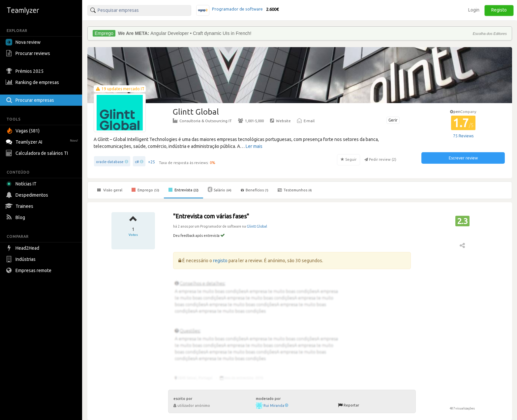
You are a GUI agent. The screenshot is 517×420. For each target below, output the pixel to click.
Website (280, 121)
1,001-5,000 (251, 121)
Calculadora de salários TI (38, 153)
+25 (152, 162)
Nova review (23, 42)
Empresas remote (29, 270)
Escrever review (463, 158)
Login (474, 10)
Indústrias (21, 259)
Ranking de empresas (33, 82)
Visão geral (110, 190)
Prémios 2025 (25, 71)
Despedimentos (28, 195)
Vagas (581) (23, 131)
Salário (220, 189)
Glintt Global (257, 226)
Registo (499, 10)
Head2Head (23, 248)
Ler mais (254, 146)
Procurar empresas (31, 100)
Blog (16, 217)
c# (137, 162)
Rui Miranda (276, 406)
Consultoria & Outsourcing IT (202, 121)
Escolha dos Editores (490, 34)
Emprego (145, 190)
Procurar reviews (29, 53)
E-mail (306, 121)
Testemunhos (295, 190)
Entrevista (183, 190)
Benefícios (255, 190)
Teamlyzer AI (43, 141)
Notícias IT (22, 184)
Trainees (20, 206)
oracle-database (110, 162)
